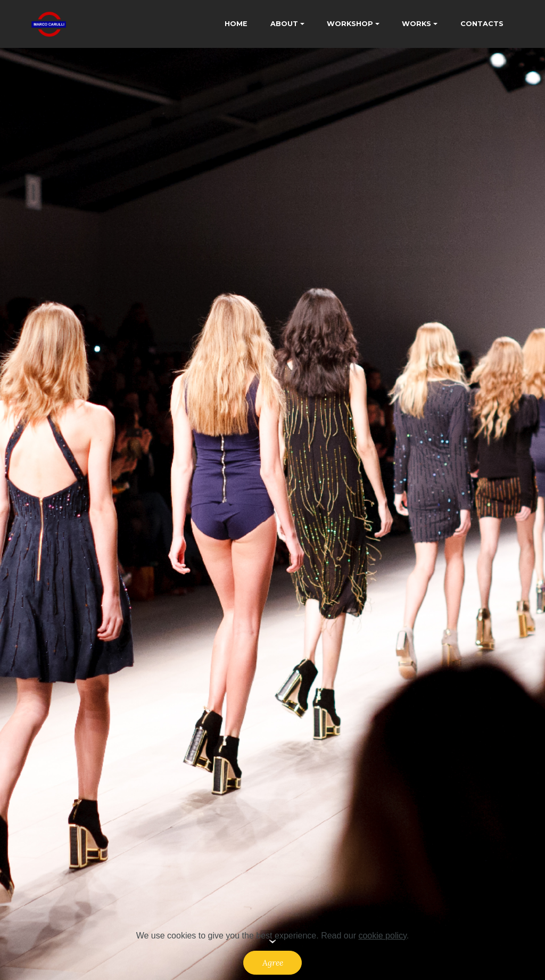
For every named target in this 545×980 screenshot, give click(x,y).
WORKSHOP (350, 24)
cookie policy (382, 936)
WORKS (416, 24)
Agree (273, 962)
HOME (236, 24)
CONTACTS (482, 24)
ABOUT (284, 24)
